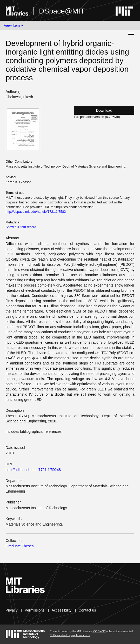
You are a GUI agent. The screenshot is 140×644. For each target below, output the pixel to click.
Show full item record (21, 227)
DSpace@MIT (62, 11)
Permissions (35, 610)
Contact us (87, 610)
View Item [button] (14, 25)
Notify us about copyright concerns (70, 635)
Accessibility (62, 610)
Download (104, 110)
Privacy (12, 610)
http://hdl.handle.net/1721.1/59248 (33, 470)
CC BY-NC (99, 631)
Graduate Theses (20, 546)
